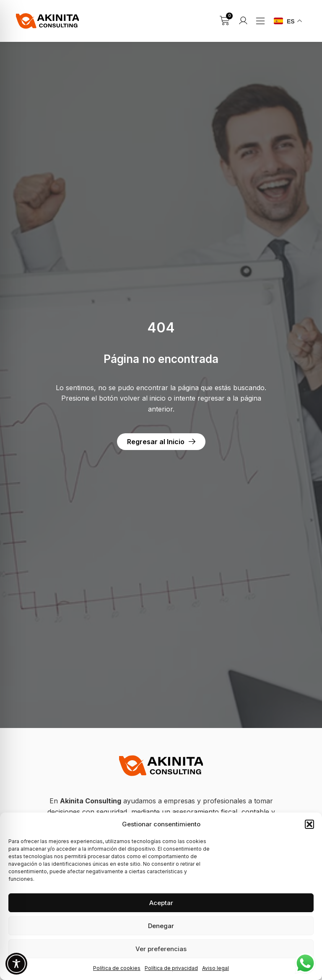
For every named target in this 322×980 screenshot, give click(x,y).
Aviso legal (216, 968)
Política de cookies (117, 968)
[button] (309, 824)
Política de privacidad (171, 968)
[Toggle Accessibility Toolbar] (16, 964)
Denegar (161, 926)
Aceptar (161, 903)
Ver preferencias (161, 949)
